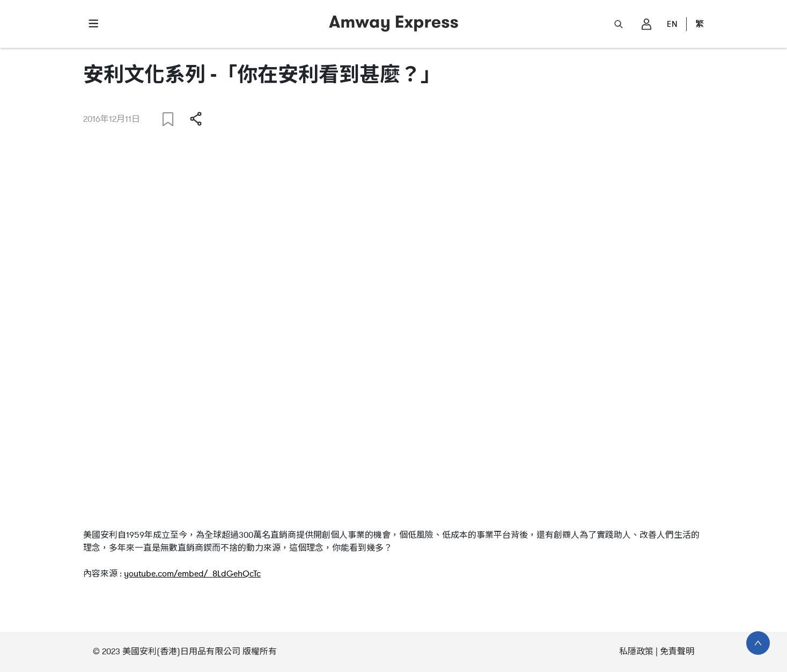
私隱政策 (636, 652)
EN (672, 24)
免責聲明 (677, 652)
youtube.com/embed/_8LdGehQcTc (192, 574)
